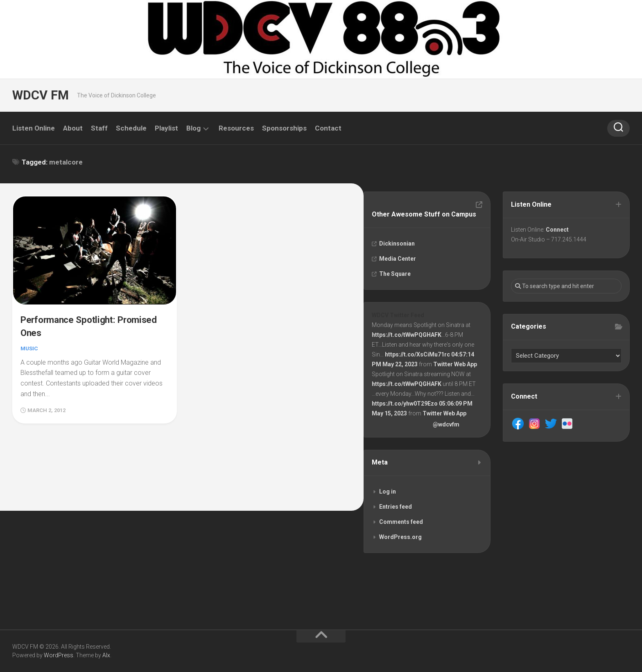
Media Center (398, 259)
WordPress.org (401, 539)
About (73, 128)
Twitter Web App (456, 365)
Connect (558, 230)
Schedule (131, 128)
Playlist (166, 128)
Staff (99, 128)
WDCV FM (40, 95)
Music (30, 347)
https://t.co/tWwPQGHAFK (407, 336)
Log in (388, 494)
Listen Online (34, 128)
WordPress (59, 655)
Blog (193, 128)
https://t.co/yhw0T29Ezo (405, 405)
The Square (395, 274)
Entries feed (396, 509)
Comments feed (401, 524)
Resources (236, 128)
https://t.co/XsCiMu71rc (418, 356)
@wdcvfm (446, 426)
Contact (328, 128)
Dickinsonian (397, 244)
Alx (106, 655)
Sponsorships (284, 128)
